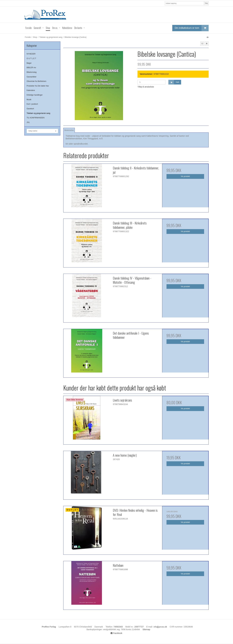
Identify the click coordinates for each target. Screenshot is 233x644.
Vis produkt (185, 176)
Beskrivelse (69, 130)
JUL (28, 122)
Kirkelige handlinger (35, 95)
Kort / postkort (32, 104)
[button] (202, 44)
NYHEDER (31, 54)
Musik (29, 100)
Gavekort (30, 109)
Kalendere (31, 90)
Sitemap (146, 629)
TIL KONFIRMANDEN (36, 118)
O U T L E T (31, 58)
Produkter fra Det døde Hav (38, 86)
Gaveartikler (32, 77)
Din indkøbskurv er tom (192, 28)
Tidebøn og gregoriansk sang (38, 113)
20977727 (139, 627)
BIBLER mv (31, 68)
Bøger (29, 63)
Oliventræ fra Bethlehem (36, 81)
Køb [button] (174, 82)
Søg (206, 3)
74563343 (118, 627)
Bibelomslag (32, 72)
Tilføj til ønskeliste (146, 87)
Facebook (116, 633)
